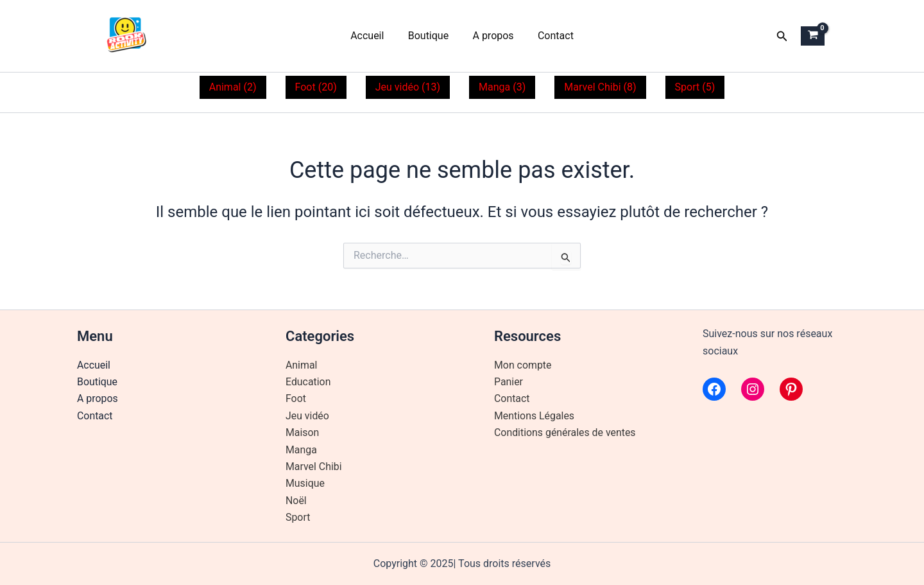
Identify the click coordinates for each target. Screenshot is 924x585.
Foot (296, 398)
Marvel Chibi (314, 467)
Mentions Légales (535, 416)
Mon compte (523, 365)
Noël (296, 501)
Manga (301, 450)
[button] (782, 36)
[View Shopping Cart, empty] (813, 36)
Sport (298, 517)
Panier (509, 382)
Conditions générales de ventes (565, 432)
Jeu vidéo (307, 416)
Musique (305, 483)
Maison (303, 432)
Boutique (430, 36)
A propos (492, 36)
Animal (302, 365)
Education (308, 382)
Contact (551, 36)
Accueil (372, 36)
